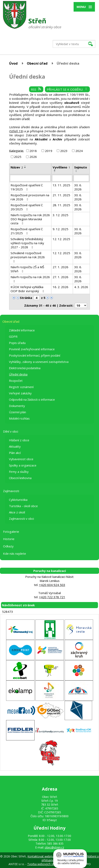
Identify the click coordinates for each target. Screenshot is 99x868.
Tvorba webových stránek (44, 864)
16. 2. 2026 (60, 287)
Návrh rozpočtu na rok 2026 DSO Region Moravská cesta (30, 219)
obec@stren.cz (54, 847)
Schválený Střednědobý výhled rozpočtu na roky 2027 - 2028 (27, 243)
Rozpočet (16, 381)
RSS (36, 89)
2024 (79, 151)
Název (17, 167)
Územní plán (17, 412)
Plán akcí (15, 453)
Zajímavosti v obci (21, 519)
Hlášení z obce (19, 440)
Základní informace (22, 330)
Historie (9, 539)
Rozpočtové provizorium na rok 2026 (30, 197)
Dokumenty (17, 406)
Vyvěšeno (61, 167)
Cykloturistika (18, 500)
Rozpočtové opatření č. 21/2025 (27, 231)
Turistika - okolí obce (23, 506)
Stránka (26, 298)
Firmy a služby (19, 472)
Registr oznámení (21, 387)
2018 (33, 151)
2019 (49, 151)
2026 (33, 157)
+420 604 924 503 (52, 585)
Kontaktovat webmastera (44, 856)
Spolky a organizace (23, 465)
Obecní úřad (37, 63)
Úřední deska (18, 374)
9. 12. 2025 (60, 229)
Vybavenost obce (21, 459)
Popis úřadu (17, 343)
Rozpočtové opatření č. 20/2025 (27, 207)
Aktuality (15, 446)
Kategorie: (16, 150)
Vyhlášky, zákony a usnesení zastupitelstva (39, 362)
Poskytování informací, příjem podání (35, 355)
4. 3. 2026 (81, 287)
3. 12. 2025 (60, 215)
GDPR (13, 336)
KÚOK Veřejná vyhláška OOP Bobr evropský (28, 289)
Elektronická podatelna (25, 368)
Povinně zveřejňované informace (32, 349)
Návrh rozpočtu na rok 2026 (30, 279)
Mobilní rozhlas (19, 418)
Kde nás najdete (15, 553)
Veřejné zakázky (20, 393)
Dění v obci (11, 431)
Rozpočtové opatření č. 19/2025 (27, 187)
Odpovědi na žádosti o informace (32, 399)
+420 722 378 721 (52, 597)
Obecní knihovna (20, 478)
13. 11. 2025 (61, 185)
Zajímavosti (11, 491)
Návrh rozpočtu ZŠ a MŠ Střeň (27, 269)
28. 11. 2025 (61, 205)
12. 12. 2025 (61, 239)
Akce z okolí (17, 512)
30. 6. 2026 (78, 187)
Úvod (13, 63)
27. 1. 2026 (60, 267)
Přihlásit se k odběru (67, 89)
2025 (18, 157)
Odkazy (8, 546)
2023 (64, 151)
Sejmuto (81, 167)
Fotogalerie (11, 532)
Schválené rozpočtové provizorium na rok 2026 (28, 257)
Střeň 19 (16, 131)
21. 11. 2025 (61, 195)
